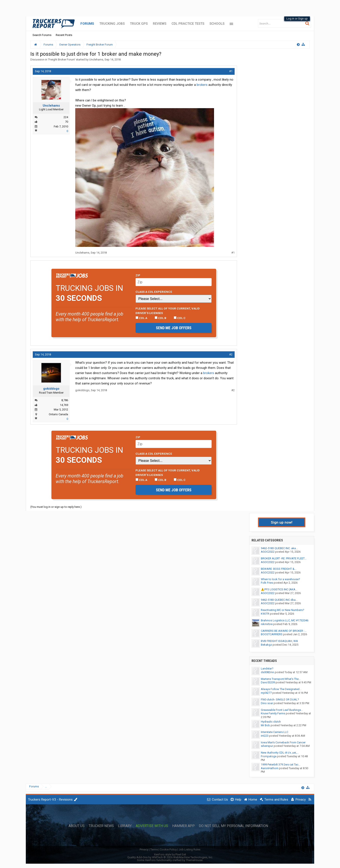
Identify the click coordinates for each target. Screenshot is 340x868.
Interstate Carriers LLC (275, 732)
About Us (77, 826)
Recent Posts (64, 35)
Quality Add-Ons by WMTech (170, 857)
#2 (231, 354)
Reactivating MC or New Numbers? (283, 610)
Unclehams (96, 59)
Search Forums (42, 35)
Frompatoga (269, 756)
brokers (202, 85)
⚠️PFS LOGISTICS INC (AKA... (279, 589)
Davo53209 (268, 682)
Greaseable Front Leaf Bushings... (282, 710)
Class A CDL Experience (154, 292)
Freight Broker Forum (62, 59)
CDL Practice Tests (188, 24)
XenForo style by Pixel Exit (170, 854)
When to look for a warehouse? (280, 579)
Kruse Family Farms (273, 713)
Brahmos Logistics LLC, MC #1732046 (285, 620)
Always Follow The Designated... (281, 689)
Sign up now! (282, 522)
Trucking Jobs (112, 24)
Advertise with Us (152, 826)
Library (125, 826)
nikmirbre (267, 624)
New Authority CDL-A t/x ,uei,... (280, 753)
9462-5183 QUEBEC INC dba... (279, 600)
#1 (231, 71)
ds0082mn (267, 672)
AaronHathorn (270, 768)
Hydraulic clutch (271, 722)
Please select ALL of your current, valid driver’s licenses (168, 311)
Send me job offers (174, 328)
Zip (138, 275)
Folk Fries (267, 583)
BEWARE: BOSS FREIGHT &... (279, 569)
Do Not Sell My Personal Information (233, 826)
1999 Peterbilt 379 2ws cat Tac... (281, 765)
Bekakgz (266, 645)
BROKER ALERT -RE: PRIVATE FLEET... (284, 558)
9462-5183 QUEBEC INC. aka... (279, 548)
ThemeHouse (194, 860)
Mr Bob (265, 725)
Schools (217, 24)
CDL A (141, 318)
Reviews (160, 24)
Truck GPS (139, 24)
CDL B (160, 318)
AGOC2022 (268, 552)
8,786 (65, 400)
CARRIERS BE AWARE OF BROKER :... (284, 631)
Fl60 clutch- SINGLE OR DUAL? (280, 699)
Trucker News (101, 826)
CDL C (180, 318)
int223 (265, 736)
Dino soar (267, 703)
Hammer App (183, 826)
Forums (87, 24)
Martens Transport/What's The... (281, 679)
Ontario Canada (58, 414)
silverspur (267, 746)
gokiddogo (51, 389)
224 (66, 117)
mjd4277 (266, 693)
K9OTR (265, 614)
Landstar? (267, 669)
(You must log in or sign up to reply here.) (56, 507)
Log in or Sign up (297, 19)
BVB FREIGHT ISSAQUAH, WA (279, 641)
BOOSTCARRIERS (272, 634)
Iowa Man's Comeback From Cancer (283, 742)
